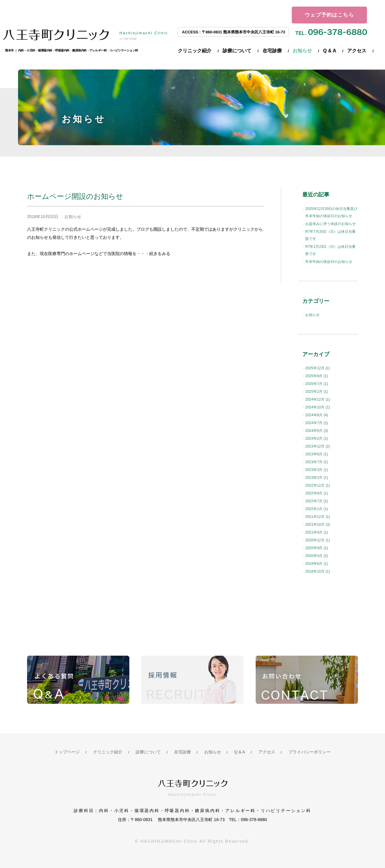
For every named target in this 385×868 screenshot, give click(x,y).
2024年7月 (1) (317, 423)
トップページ (67, 752)
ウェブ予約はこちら (329, 15)
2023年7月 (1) (317, 462)
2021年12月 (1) (318, 517)
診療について (237, 51)
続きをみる (160, 254)
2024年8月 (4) (317, 415)
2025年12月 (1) (318, 368)
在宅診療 (272, 51)
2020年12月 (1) (318, 540)
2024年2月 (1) (317, 439)
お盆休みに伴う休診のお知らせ (331, 224)
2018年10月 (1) (318, 571)
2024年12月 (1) (318, 399)
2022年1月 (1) (317, 509)
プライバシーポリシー (310, 752)
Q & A (330, 51)
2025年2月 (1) (317, 392)
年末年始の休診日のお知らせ (329, 262)
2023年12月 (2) (318, 446)
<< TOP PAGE (128, 39)
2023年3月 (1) (317, 470)
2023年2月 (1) (317, 478)
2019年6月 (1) (317, 564)
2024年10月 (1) (318, 407)
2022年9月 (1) (317, 493)
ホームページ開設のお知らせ (75, 196)
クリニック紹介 (195, 51)
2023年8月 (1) (317, 454)
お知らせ (302, 51)
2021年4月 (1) (317, 532)
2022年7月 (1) (317, 501)
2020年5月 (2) (317, 556)
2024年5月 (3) (317, 431)
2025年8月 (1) (317, 376)
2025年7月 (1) (317, 384)
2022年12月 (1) (318, 485)
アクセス (357, 51)
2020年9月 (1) (317, 548)
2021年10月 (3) (318, 525)
